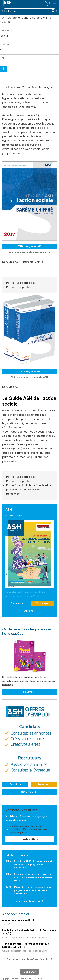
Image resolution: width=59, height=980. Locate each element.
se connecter (45, 3)
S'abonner (42, 603)
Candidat (15, 784)
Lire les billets (30, 839)
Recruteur (44, 784)
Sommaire (17, 603)
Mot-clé (5, 22)
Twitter (16, 978)
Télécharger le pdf (30, 246)
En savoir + (30, 692)
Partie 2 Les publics (19, 287)
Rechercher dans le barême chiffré (28, 18)
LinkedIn (38, 978)
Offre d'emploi (30, 792)
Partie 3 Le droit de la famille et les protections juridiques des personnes (29, 489)
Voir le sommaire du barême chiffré (30, 252)
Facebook (26, 978)
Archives (30, 611)
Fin (2, 49)
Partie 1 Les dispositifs (20, 283)
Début (4, 36)
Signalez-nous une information (26, 826)
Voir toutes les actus (28, 901)
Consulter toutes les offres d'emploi (28, 959)
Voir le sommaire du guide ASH (30, 377)
